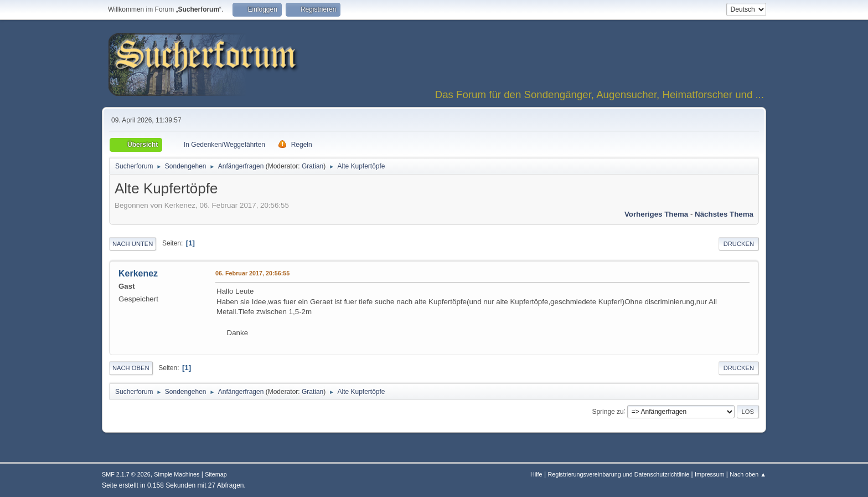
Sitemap (216, 474)
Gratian (312, 166)
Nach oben (131, 368)
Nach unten (133, 244)
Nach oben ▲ (748, 474)
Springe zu (608, 411)
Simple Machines (177, 474)
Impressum (709, 474)
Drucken (739, 244)
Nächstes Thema (724, 214)
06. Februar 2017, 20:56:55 (252, 273)
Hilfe (536, 474)
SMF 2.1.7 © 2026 (126, 474)
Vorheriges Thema (656, 214)
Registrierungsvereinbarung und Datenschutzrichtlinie (618, 474)
